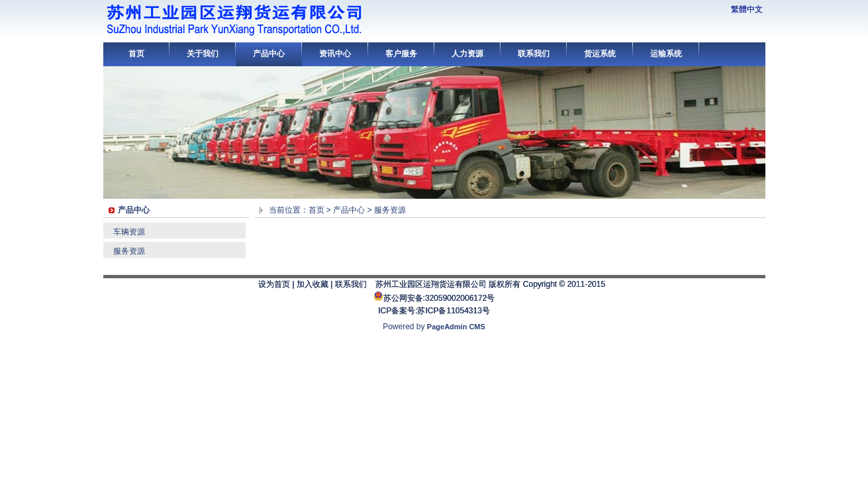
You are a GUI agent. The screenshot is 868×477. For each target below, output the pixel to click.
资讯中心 (335, 54)
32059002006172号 (460, 298)
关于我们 (203, 54)
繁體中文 (747, 9)
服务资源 (129, 251)
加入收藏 (313, 284)
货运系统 (600, 54)
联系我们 (534, 54)
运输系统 (666, 54)
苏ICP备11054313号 (453, 311)
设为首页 (274, 284)
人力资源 (467, 54)
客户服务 (401, 54)
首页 (136, 54)
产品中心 (269, 54)
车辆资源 (129, 232)
